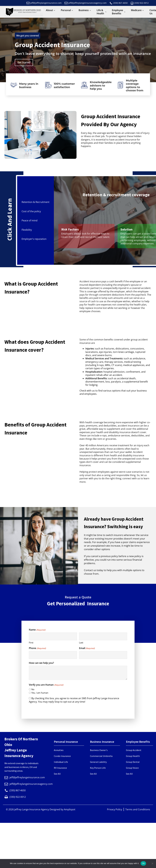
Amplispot (70, 809)
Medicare (136, 10)
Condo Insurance (62, 756)
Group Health (133, 756)
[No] (152, 863)
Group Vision (132, 768)
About (49, 10)
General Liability (98, 762)
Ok (143, 863)
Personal (66, 10)
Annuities (59, 750)
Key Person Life (98, 768)
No (33, 689)
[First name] (53, 636)
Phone (37, 648)
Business (84, 10)
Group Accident (134, 750)
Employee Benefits (117, 12)
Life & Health (100, 12)
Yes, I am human (40, 693)
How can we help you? (41, 663)
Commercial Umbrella (101, 756)
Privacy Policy (115, 809)
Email (87, 648)
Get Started (24, 62)
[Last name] (103, 636)
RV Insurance (60, 768)
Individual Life (61, 762)
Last (81, 643)
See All (57, 774)
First (31, 643)
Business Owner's (99, 750)
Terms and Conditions (138, 809)
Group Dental (133, 762)
